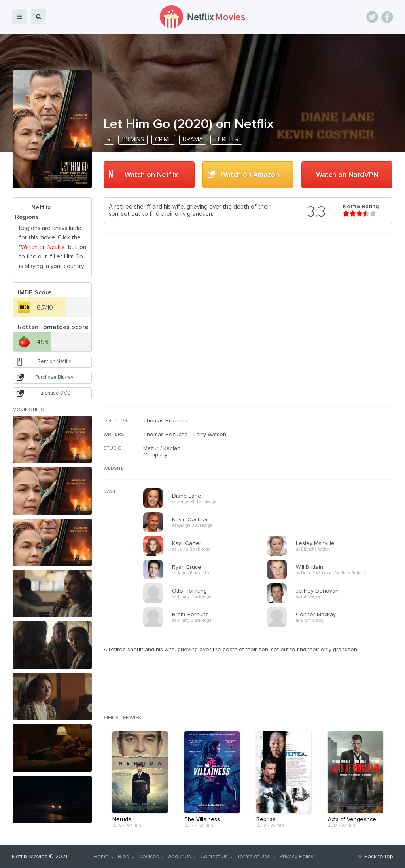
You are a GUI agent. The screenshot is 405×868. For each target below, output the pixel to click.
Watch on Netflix (151, 175)
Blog (124, 857)
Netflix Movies (30, 857)
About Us (180, 857)
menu (19, 17)
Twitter (372, 17)
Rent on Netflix (54, 362)
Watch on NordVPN (347, 175)
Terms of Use (254, 857)
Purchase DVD (54, 393)
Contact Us (214, 857)
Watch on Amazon (250, 175)
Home (101, 857)
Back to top (379, 857)
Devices (149, 857)
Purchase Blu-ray (54, 377)
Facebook (387, 17)
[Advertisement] (333, 468)
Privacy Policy (297, 857)
